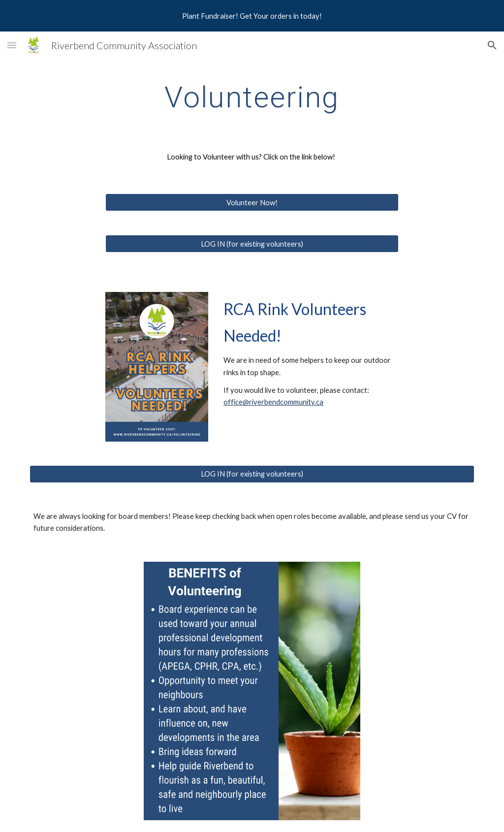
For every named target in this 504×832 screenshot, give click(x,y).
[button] (12, 45)
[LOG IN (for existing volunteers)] (252, 244)
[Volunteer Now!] (252, 202)
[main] (252, 97)
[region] (252, 16)
